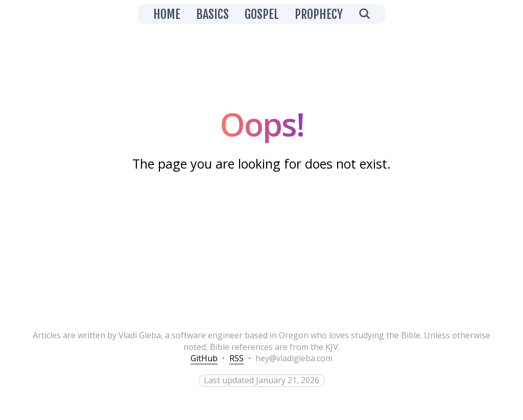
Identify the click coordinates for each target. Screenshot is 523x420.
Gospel (262, 14)
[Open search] (364, 14)
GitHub (204, 358)
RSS (236, 358)
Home (167, 14)
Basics (212, 14)
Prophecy (319, 14)
